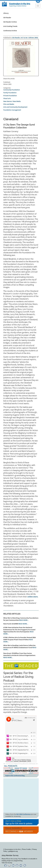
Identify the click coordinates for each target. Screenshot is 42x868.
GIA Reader (7, 18)
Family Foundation (10, 93)
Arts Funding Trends (10, 26)
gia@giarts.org (13, 851)
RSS (25, 865)
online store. (33, 597)
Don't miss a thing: (21, 822)
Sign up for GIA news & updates (19, 824)
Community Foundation (12, 90)
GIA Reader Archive (10, 22)
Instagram (9, 865)
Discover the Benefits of (21, 830)
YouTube (17, 865)
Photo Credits (26, 849)
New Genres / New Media (12, 101)
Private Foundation (10, 96)
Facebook (6, 865)
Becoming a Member (19, 831)
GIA (4, 764)
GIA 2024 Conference (23, 814)
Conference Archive (10, 31)
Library (6, 13)
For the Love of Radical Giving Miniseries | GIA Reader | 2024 (22, 764)
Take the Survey (7, 863)
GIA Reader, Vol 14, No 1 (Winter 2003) (25, 38)
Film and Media (9, 104)
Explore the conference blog (15, 776)
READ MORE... (24, 620)
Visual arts (7, 98)
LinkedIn (13, 865)
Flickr (21, 865)
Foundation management (12, 110)
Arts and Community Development (15, 107)
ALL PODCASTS (11, 766)
